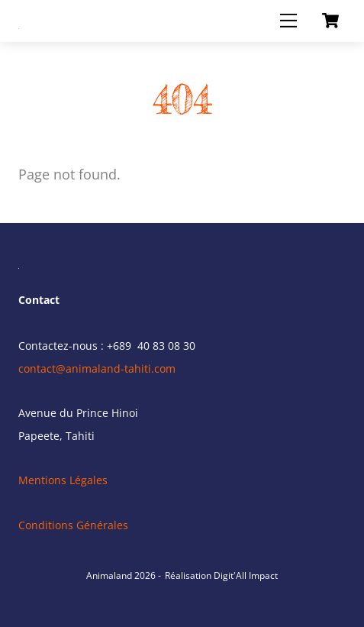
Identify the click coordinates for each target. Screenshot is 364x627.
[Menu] (288, 21)
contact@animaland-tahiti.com (97, 368)
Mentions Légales (63, 480)
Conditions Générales (73, 525)
